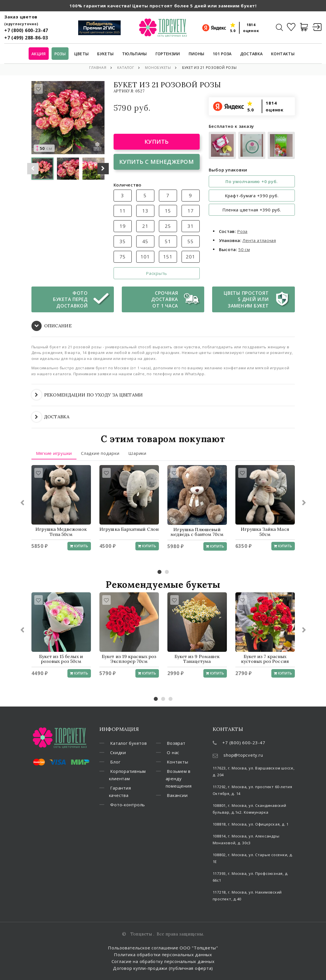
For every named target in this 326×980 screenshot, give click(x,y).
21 (145, 226)
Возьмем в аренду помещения (179, 779)
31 (191, 226)
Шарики (137, 453)
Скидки (118, 752)
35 (123, 241)
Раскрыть (156, 273)
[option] (68, 118)
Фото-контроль (128, 805)
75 (123, 257)
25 (168, 226)
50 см (244, 249)
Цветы (82, 54)
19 (123, 226)
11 (123, 211)
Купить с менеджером (157, 162)
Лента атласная (259, 240)
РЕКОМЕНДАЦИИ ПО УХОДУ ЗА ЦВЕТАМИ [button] (87, 395)
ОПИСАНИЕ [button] (52, 326)
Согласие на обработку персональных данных (163, 961)
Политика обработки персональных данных (163, 954)
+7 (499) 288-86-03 (26, 38)
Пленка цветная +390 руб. (252, 210)
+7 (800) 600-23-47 (26, 30)
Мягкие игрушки (54, 453)
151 (168, 257)
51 (168, 241)
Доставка (252, 54)
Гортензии (168, 54)
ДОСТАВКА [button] (51, 417)
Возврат (176, 743)
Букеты (105, 54)
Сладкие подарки (100, 453)
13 (145, 211)
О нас (173, 752)
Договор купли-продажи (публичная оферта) (163, 968)
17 (191, 211)
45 (145, 241)
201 (190, 257)
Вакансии (177, 795)
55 (191, 241)
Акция (39, 54)
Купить (157, 142)
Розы (60, 54)
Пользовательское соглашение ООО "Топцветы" (163, 948)
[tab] (163, 326)
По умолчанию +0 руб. (252, 181)
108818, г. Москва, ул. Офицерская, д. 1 (251, 824)
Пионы (197, 54)
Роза (242, 231)
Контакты (283, 54)
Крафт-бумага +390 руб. (252, 196)
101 (145, 257)
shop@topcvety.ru (243, 755)
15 (168, 211)
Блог (115, 762)
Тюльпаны (135, 54)
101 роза (222, 54)
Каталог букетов (128, 743)
